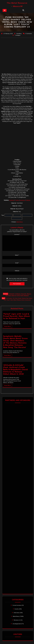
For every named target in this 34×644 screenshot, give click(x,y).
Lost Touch (17, 215)
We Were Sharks (17, 218)
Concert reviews (17, 605)
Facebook (12, 200)
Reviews (16, 620)
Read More (8, 326)
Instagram (22, 200)
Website (28, 200)
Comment (17, 234)
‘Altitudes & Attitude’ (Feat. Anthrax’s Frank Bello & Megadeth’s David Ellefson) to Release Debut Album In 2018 (15, 369)
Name (17, 255)
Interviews (17, 613)
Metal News (20, 222)
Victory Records (27, 215)
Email (17, 263)
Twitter (17, 200)
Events (17, 609)
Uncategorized (16, 624)
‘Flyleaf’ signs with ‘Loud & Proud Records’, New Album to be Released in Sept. (16, 316)
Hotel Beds (9, 215)
